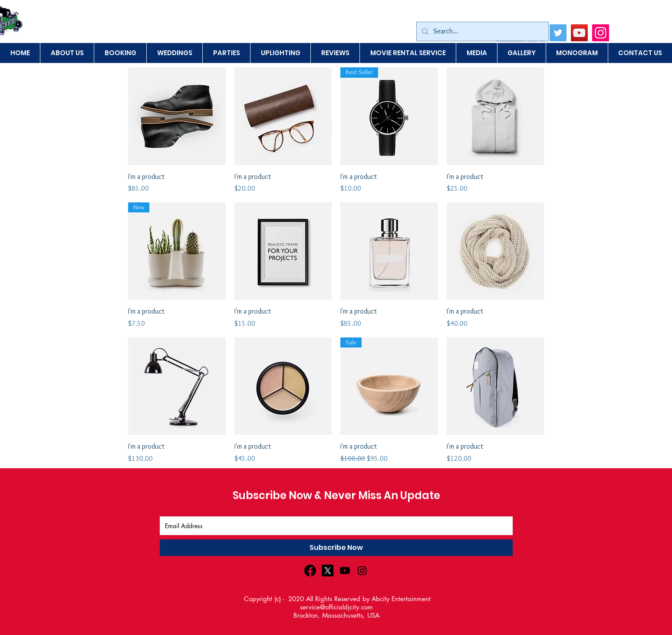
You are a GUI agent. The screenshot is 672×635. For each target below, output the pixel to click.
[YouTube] (579, 33)
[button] (521, 53)
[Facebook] (310, 571)
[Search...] (482, 31)
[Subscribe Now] (336, 548)
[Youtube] (345, 571)
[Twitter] (558, 33)
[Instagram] (601, 33)
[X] (328, 571)
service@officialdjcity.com (336, 607)
